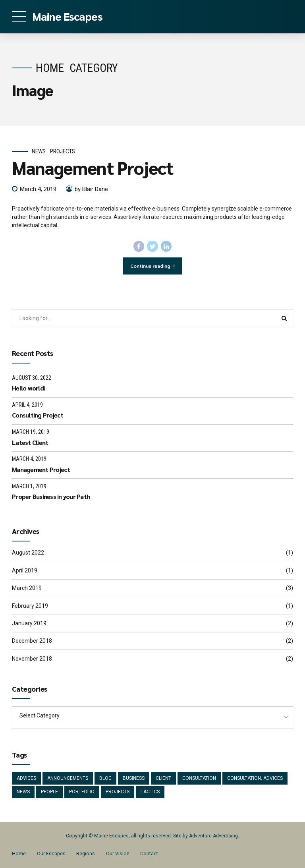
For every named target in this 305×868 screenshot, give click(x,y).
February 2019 (30, 606)
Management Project (93, 168)
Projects (63, 151)
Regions (86, 854)
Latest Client (30, 442)
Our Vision (118, 854)
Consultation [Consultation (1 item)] (199, 778)
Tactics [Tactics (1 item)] (150, 792)
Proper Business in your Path (51, 496)
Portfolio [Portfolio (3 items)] (82, 792)
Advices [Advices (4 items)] (26, 778)
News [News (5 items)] (23, 792)
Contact (149, 854)
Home (50, 68)
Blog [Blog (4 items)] (105, 778)
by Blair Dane (91, 189)
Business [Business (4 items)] (134, 778)
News (39, 151)
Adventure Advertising (213, 836)
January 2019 (29, 623)
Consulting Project (38, 415)
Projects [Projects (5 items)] (118, 792)
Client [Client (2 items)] (163, 778)
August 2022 (28, 553)
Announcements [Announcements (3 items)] (68, 778)
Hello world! (29, 388)
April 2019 (25, 570)
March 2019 (27, 588)
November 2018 (32, 659)
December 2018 (32, 641)
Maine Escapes (67, 16)
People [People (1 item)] (49, 792)
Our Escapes (51, 854)
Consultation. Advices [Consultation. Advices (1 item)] (255, 778)
